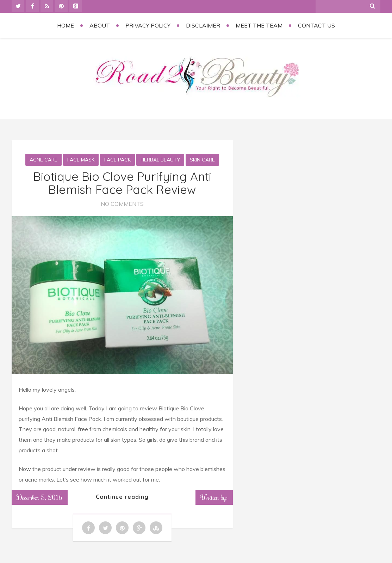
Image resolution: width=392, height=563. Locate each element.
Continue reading (122, 497)
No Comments (122, 204)
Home (66, 25)
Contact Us (316, 25)
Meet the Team (259, 25)
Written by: (214, 497)
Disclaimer (203, 25)
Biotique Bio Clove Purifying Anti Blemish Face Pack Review (122, 183)
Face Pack (117, 160)
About (100, 25)
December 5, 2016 (40, 497)
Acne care (43, 160)
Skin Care (202, 160)
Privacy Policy (148, 25)
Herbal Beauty (160, 160)
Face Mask (81, 160)
